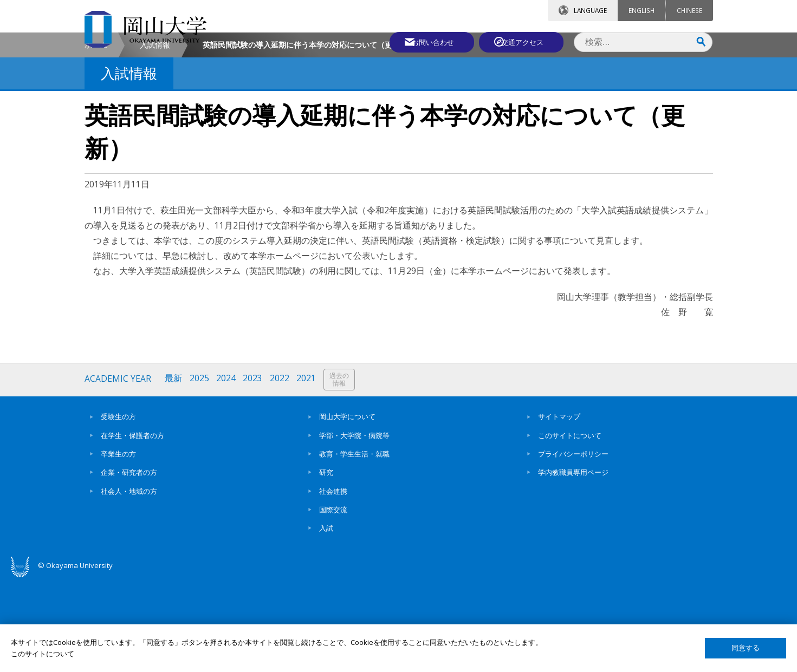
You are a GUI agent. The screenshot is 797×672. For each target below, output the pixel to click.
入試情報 (155, 137)
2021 (309, 471)
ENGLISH (642, 10)
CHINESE (689, 10)
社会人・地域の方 (129, 583)
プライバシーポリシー (573, 545)
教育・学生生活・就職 (354, 545)
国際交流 (333, 601)
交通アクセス (524, 42)
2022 (282, 471)
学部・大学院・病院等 (354, 527)
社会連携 (333, 583)
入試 (326, 619)
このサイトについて (570, 527)
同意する (746, 648)
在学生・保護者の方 (132, 527)
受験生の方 (118, 508)
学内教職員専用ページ (573, 564)
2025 (200, 471)
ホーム (96, 137)
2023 (255, 471)
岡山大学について (347, 508)
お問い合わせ (428, 42)
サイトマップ (559, 508)
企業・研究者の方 (129, 564)
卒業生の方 (118, 545)
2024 (228, 471)
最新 (174, 471)
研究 (326, 564)
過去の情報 (342, 472)
